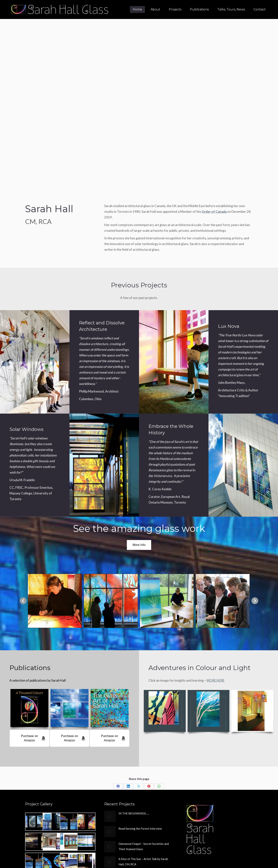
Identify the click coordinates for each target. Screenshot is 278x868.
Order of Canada (214, 212)
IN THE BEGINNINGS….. (134, 813)
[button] (23, 601)
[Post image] (110, 816)
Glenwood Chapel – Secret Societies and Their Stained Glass (144, 846)
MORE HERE (216, 680)
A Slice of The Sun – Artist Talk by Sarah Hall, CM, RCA (143, 862)
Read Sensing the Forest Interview (140, 829)
